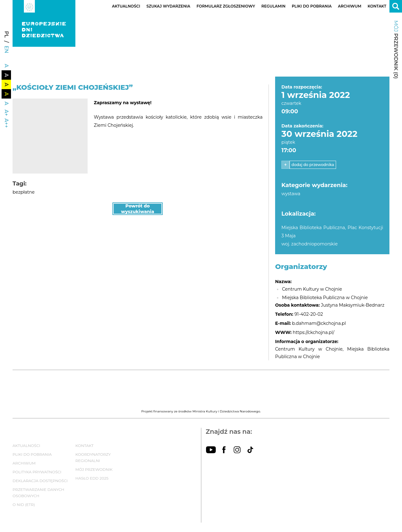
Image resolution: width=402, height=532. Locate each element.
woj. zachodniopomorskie (310, 244)
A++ (6, 123)
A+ (6, 113)
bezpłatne (24, 192)
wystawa (291, 194)
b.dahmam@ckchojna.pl (319, 323)
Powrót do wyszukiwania (138, 209)
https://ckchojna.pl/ (313, 332)
